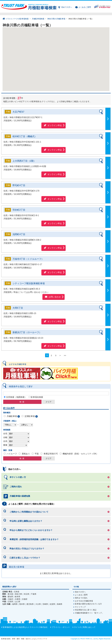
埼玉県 (26, 594)
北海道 (17, 592)
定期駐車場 (30, 416)
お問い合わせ (55, 297)
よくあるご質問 (85, 7)
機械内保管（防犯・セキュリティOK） (80, 454)
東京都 (10, 594)
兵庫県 (17, 599)
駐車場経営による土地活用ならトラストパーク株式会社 (25, 627)
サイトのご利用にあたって (85, 627)
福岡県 (15, 604)
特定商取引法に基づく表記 (86, 610)
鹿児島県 (30, 604)
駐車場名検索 (37, 397)
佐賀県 (52, 604)
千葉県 (34, 594)
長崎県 (60, 604)
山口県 (17, 602)
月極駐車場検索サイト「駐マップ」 (89, 613)
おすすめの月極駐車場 (84, 601)
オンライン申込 (55, 125)
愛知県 (10, 597)
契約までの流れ (81, 598)
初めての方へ (67, 7)
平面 (37, 454)
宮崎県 (45, 604)
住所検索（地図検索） (16, 397)
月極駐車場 (12, 416)
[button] (80, 54)
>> (65, 355)
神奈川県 (18, 594)
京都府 (25, 599)
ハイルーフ (12, 454)
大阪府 (10, 599)
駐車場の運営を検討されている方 (88, 604)
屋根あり (26, 454)
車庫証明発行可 (51, 454)
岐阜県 (17, 597)
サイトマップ (80, 607)
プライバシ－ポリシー (61, 627)
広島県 (10, 602)
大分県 (38, 604)
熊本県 (22, 604)
